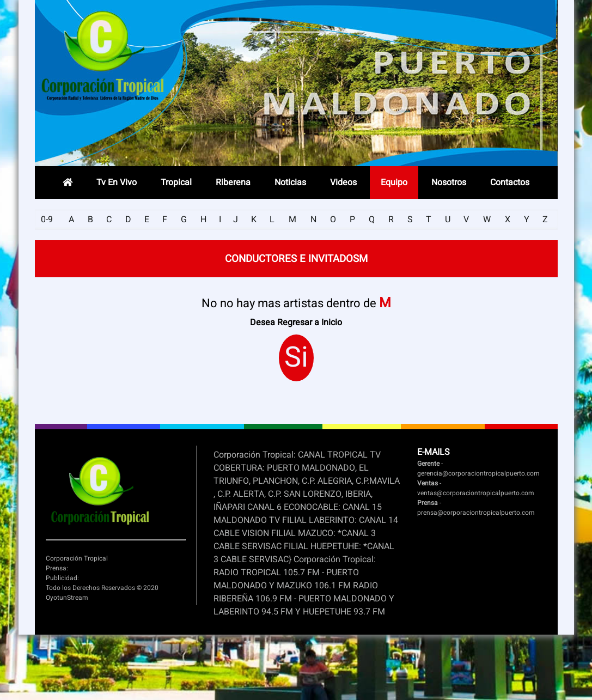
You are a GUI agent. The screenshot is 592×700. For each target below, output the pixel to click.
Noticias (290, 182)
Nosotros (449, 182)
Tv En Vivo (117, 182)
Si (296, 358)
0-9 (47, 220)
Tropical (176, 182)
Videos (343, 182)
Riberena (233, 182)
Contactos (510, 182)
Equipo (394, 182)
